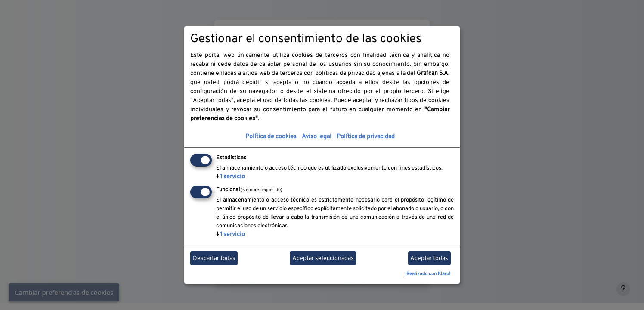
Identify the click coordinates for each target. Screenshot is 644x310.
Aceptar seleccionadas (323, 259)
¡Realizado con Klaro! (428, 274)
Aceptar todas (429, 259)
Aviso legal (317, 137)
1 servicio (231, 177)
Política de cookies (271, 137)
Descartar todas (214, 259)
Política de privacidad (366, 137)
